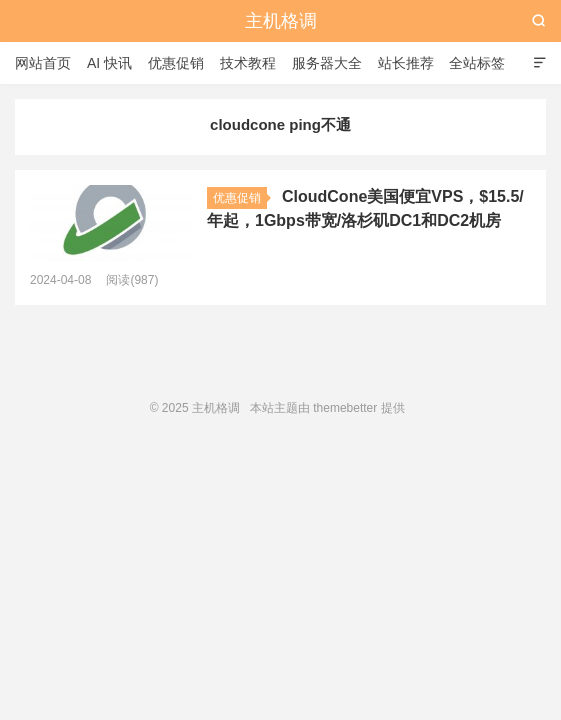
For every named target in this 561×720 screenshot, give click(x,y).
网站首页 (43, 63)
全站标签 (477, 63)
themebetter (345, 408)
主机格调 (281, 21)
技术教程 (248, 63)
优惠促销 (176, 63)
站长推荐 (406, 63)
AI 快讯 (109, 63)
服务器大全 (327, 63)
